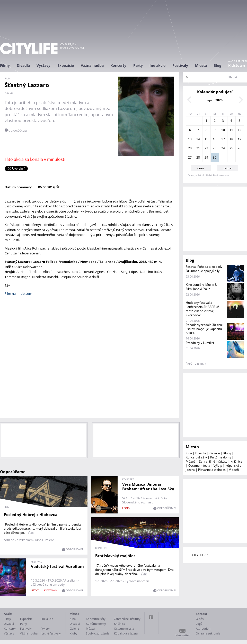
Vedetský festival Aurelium (57, 566)
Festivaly (180, 65)
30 (215, 157)
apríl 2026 (215, 100)
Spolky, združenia (98, 633)
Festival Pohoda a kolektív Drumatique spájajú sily (204, 269)
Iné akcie (157, 65)
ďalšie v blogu (196, 364)
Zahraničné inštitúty (213, 461)
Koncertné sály (196, 457)
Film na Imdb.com (18, 293)
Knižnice (236, 461)
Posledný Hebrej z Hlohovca (31, 514)
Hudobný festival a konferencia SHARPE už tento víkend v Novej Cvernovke (202, 309)
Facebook (151, 617)
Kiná (189, 453)
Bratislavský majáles (115, 556)
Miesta (201, 65)
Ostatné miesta (199, 466)
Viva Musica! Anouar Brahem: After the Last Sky (148, 486)
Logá (199, 624)
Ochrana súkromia (208, 633)
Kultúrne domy (221, 457)
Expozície (66, 65)
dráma (9, 93)
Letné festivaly (51, 633)
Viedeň (234, 470)
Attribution (203, 628)
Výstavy (43, 65)
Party (138, 65)
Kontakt (202, 614)
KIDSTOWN (51, 590)
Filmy (5, 65)
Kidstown (237, 65)
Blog (217, 65)
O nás (200, 619)
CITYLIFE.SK (200, 555)
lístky (126, 508)
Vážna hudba (92, 65)
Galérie (215, 453)
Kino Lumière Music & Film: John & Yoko (201, 287)
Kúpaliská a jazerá (126, 633)
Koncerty (118, 65)
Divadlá (23, 65)
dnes (201, 168)
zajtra (227, 168)
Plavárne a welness (212, 470)
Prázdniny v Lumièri (200, 343)
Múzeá (191, 461)
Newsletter (183, 635)
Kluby (227, 453)
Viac (31, 533)
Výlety (218, 466)
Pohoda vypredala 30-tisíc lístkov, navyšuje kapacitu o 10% (204, 329)
